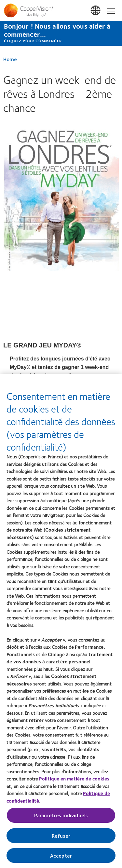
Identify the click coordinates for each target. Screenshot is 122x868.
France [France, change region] (96, 11)
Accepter (61, 855)
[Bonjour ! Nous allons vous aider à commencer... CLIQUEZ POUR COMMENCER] (61, 33)
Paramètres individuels (61, 815)
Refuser (61, 836)
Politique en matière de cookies (74, 779)
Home (10, 59)
